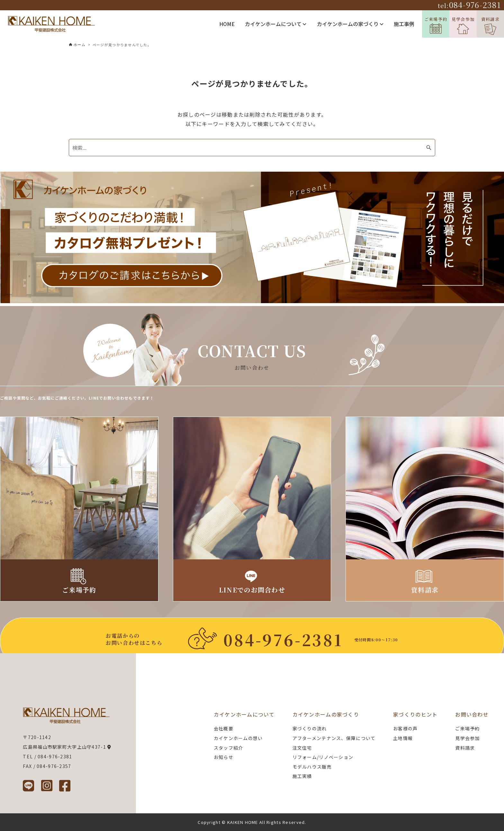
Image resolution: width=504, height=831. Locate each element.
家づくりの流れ (310, 728)
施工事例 (404, 24)
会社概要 (224, 728)
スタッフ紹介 (229, 748)
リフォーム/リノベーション (323, 757)
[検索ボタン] (429, 148)
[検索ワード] (252, 148)
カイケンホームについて (276, 24)
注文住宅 (302, 748)
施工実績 (302, 776)
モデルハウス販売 (312, 767)
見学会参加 (463, 25)
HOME (227, 24)
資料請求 (490, 26)
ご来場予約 (436, 25)
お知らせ (224, 757)
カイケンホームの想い (238, 738)
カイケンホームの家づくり (350, 24)
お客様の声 (405, 728)
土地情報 (403, 738)
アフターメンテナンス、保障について (334, 738)
